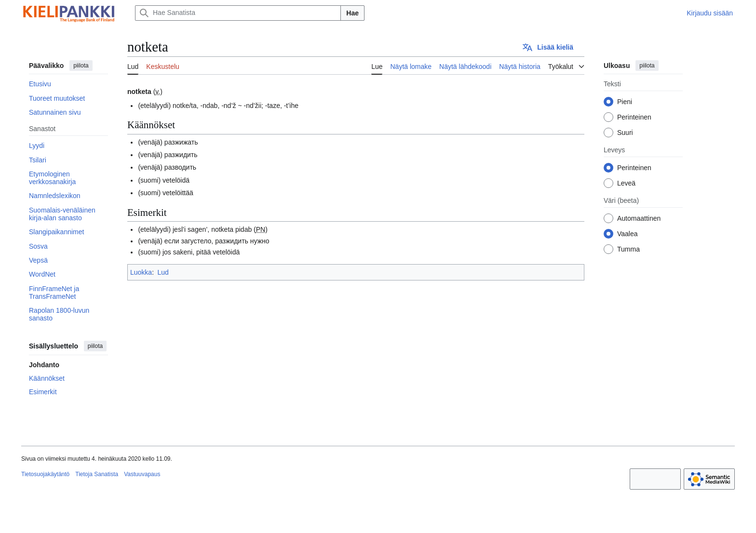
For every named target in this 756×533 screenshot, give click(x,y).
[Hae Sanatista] (238, 13)
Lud (163, 272)
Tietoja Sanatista (97, 474)
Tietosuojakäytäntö (45, 474)
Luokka (141, 272)
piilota (81, 66)
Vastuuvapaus (142, 474)
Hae (352, 13)
